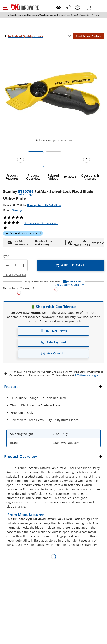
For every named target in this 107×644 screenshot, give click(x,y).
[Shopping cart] (89, 7)
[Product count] (15, 265)
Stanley (17, 210)
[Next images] (87, 159)
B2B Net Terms (53, 331)
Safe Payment (54, 342)
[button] (5, 7)
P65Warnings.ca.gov (87, 375)
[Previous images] (20, 159)
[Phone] (68, 7)
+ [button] (23, 265)
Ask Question (54, 353)
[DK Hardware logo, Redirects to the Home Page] (25, 7)
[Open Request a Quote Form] (19, 291)
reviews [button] (50, 223)
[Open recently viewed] (59, 7)
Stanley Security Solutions (44, 205)
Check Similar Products (88, 36)
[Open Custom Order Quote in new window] (79, 287)
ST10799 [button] (26, 191)
